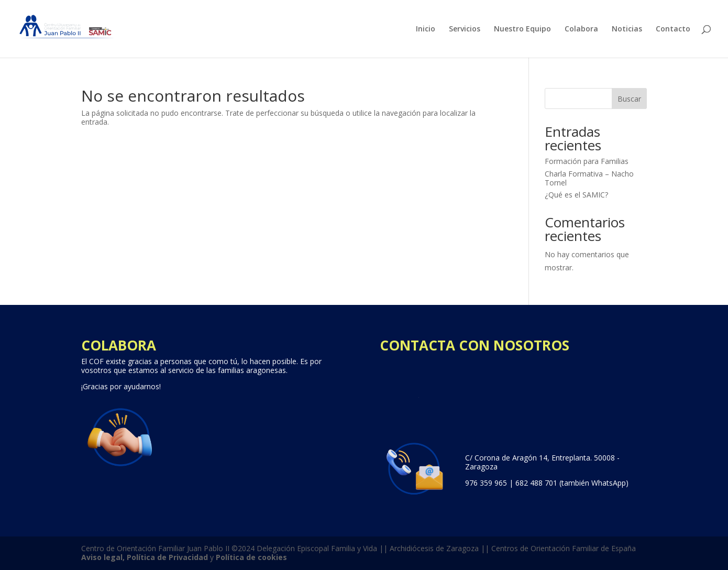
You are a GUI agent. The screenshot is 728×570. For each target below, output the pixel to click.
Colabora (581, 29)
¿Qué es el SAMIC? (576, 195)
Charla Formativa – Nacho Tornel (589, 178)
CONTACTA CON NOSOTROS (475, 345)
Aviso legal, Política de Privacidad (145, 557)
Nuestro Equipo (522, 29)
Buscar (629, 99)
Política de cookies (251, 557)
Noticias (627, 29)
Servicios (465, 29)
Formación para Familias (587, 161)
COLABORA (119, 345)
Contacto (673, 29)
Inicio (426, 29)
